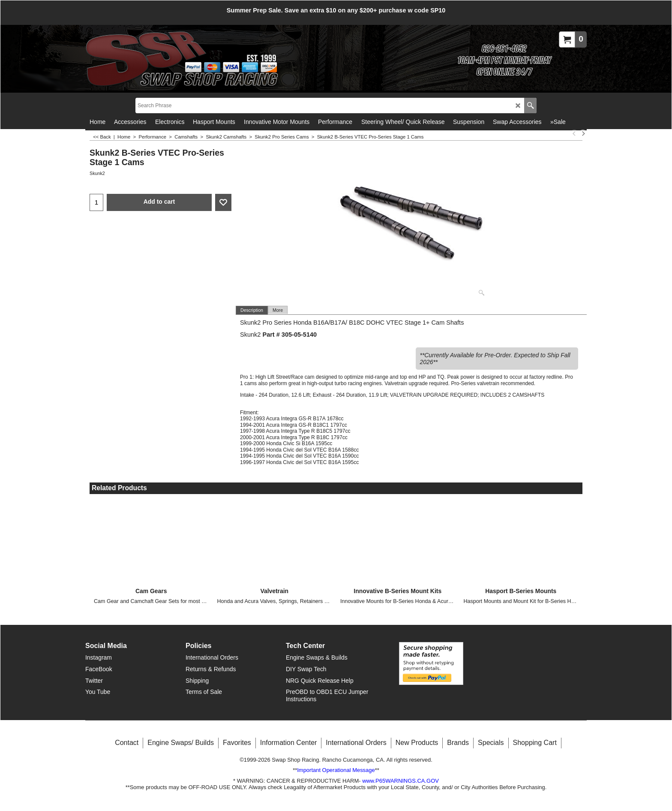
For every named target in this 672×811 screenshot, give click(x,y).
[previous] (574, 133)
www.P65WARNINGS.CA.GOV (400, 780)
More (278, 310)
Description (252, 310)
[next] (583, 133)
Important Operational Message (336, 770)
